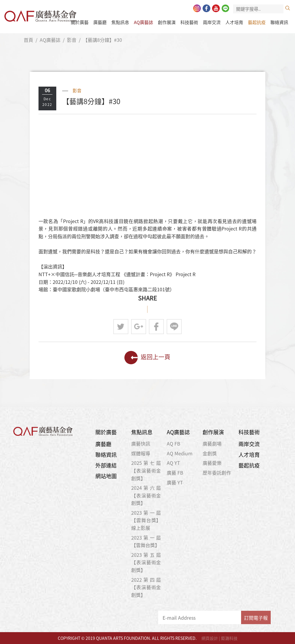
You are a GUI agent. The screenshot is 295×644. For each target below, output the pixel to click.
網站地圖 (106, 476)
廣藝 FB (175, 473)
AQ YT (173, 463)
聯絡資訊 (279, 22)
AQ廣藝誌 (144, 22)
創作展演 (167, 22)
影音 (72, 40)
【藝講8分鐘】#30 (102, 40)
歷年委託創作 (217, 473)
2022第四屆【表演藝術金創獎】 (146, 587)
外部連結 (106, 465)
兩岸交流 (212, 22)
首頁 (28, 40)
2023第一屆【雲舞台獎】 (146, 541)
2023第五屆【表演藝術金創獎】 (146, 562)
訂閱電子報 (256, 618)
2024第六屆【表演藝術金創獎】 (146, 495)
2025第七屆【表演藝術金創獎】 (146, 470)
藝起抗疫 (257, 22)
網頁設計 (210, 638)
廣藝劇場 (212, 443)
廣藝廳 (100, 22)
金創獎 (210, 453)
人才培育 (234, 22)
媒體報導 (141, 453)
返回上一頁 (147, 358)
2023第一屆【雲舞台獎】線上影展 (146, 520)
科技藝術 (189, 22)
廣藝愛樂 (212, 463)
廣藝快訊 (141, 443)
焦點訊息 (120, 22)
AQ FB (174, 443)
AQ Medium (180, 453)
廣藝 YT (175, 482)
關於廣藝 (80, 22)
